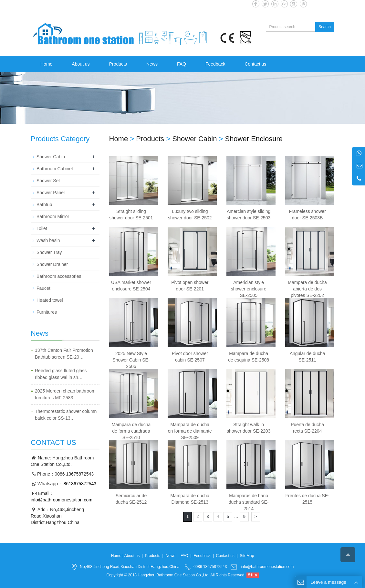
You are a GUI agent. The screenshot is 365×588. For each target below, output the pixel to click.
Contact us (255, 64)
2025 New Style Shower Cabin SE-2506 (131, 360)
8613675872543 (79, 484)
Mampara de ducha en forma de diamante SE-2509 (190, 431)
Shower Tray (49, 252)
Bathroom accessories (59, 276)
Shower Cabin (194, 139)
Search (325, 27)
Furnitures (47, 312)
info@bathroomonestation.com (62, 500)
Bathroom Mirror (53, 216)
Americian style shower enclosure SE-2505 (249, 289)
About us (81, 64)
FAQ (182, 64)
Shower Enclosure (254, 139)
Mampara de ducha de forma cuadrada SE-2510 (131, 431)
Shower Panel (51, 193)
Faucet (43, 288)
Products (118, 64)
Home (46, 64)
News (152, 64)
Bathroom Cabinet (55, 169)
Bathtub (44, 205)
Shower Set (48, 181)
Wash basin (48, 240)
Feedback (215, 64)
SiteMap (247, 556)
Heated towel (50, 300)
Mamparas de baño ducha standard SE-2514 (249, 502)
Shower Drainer (52, 264)
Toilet (42, 228)
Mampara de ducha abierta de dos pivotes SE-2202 (307, 289)
